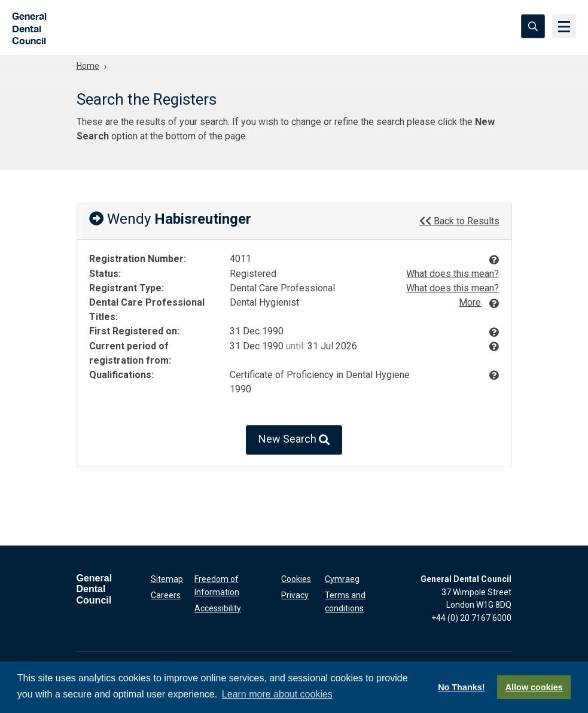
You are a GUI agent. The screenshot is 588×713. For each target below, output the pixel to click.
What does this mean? (453, 274)
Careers (166, 595)
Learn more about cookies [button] (277, 694)
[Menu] (564, 27)
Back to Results (459, 221)
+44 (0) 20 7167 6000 (471, 618)
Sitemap (167, 579)
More (470, 302)
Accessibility (218, 608)
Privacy (295, 595)
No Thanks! (461, 687)
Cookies (296, 579)
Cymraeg (342, 579)
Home (88, 66)
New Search (294, 440)
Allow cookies (534, 687)
